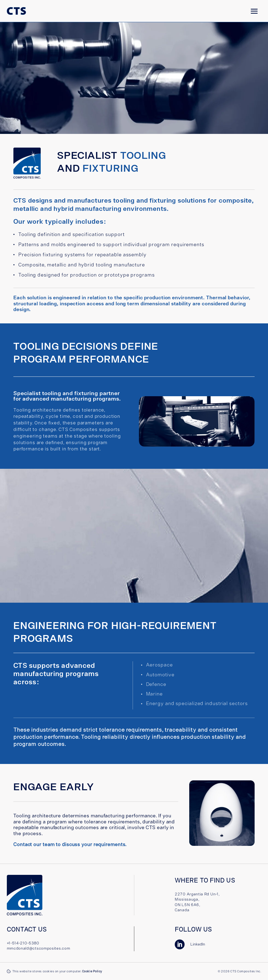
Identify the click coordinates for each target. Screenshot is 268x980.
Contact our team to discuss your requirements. (70, 844)
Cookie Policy (92, 971)
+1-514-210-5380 (23, 943)
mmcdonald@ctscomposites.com (39, 948)
